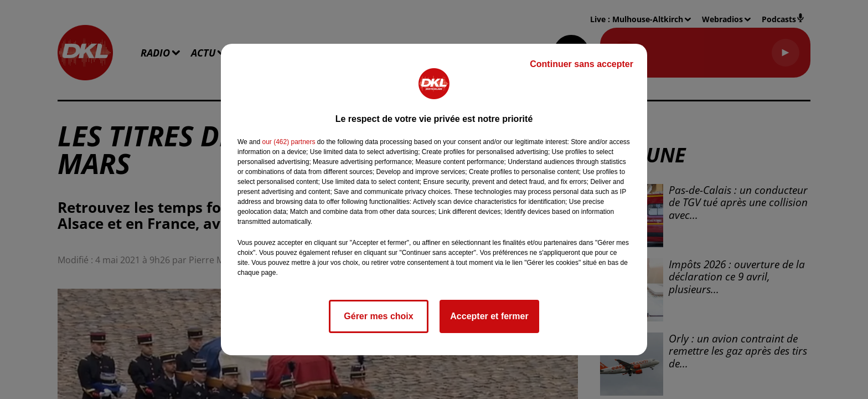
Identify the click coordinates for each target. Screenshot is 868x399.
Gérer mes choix (378, 316)
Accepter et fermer (489, 316)
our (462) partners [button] (288, 142)
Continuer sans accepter (582, 64)
